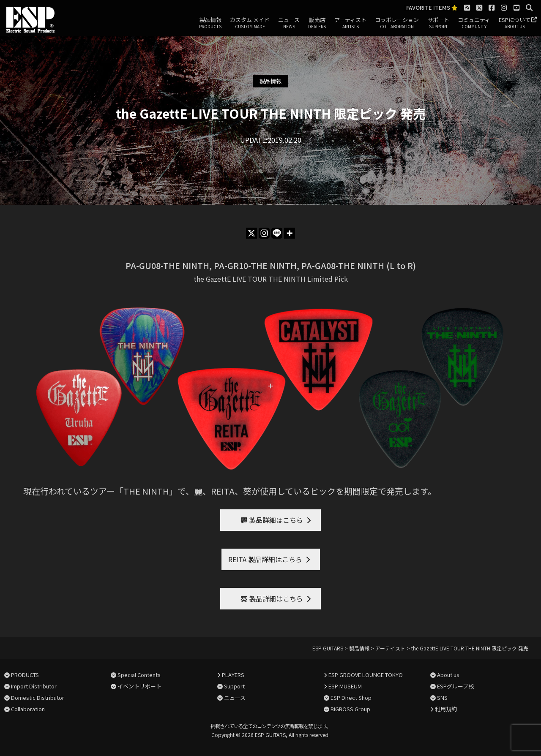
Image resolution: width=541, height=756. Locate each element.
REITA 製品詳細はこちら (265, 559)
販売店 (317, 23)
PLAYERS (233, 675)
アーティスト (350, 23)
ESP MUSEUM (345, 686)
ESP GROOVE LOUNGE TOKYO (366, 675)
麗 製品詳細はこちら (265, 520)
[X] (251, 233)
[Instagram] (264, 233)
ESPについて (515, 23)
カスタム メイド (250, 23)
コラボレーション (397, 23)
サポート (438, 23)
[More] (290, 233)
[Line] (277, 233)
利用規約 (446, 709)
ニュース (289, 23)
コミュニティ (474, 23)
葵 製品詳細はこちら (265, 598)
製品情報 (210, 23)
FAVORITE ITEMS (432, 8)
